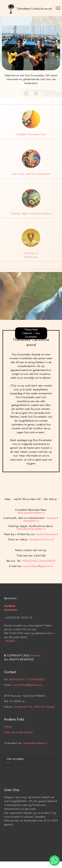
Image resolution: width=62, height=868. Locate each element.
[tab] (31, 761)
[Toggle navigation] (58, 8)
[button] (26, 93)
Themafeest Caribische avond (34, 9)
